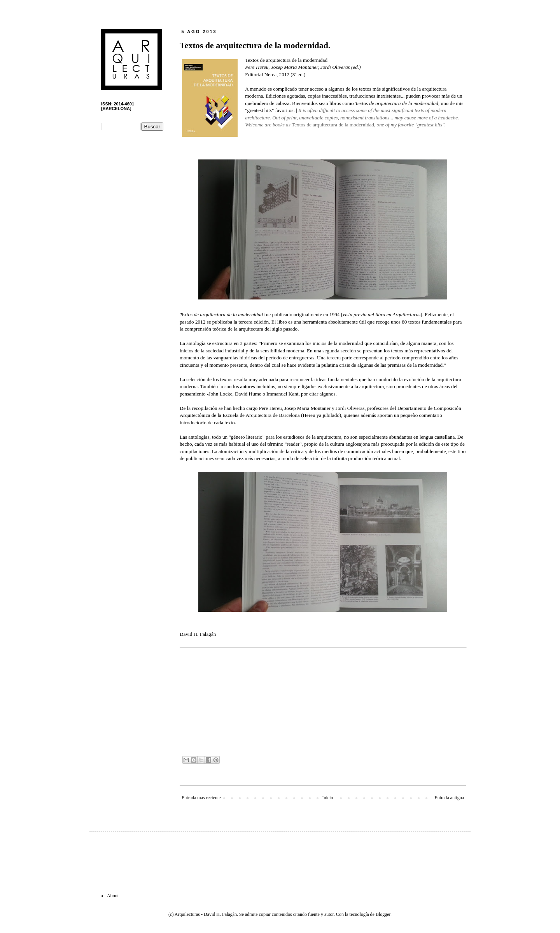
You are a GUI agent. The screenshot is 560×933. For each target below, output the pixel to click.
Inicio (327, 798)
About (113, 896)
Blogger (383, 914)
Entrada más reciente (201, 798)
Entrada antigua (449, 798)
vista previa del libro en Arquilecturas (381, 314)
